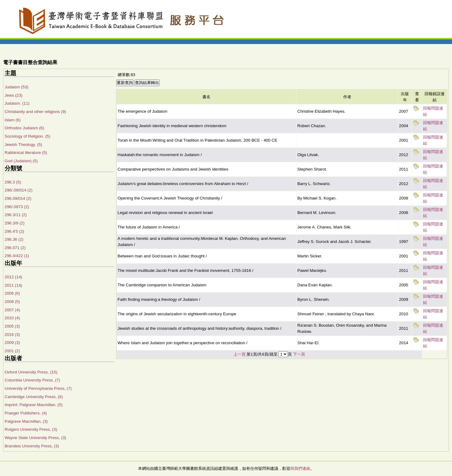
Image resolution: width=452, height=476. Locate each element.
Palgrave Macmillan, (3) (26, 421)
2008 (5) (12, 302)
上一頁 (240, 354)
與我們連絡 (300, 468)
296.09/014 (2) (18, 198)
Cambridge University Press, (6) (34, 397)
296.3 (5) (13, 182)
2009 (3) (12, 343)
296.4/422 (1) (17, 256)
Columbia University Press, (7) (32, 380)
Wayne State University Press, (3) (35, 438)
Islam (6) (13, 120)
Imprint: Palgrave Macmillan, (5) (34, 405)
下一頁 (299, 354)
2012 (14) (13, 277)
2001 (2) (12, 351)
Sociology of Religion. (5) (27, 136)
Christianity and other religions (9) (35, 112)
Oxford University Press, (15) (31, 372)
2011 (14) (13, 285)
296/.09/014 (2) (18, 190)
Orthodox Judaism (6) (24, 128)
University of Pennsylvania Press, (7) (38, 388)
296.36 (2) (14, 239)
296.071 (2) (15, 248)
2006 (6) (12, 293)
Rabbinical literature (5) (26, 153)
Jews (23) (14, 95)
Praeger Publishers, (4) (26, 413)
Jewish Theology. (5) (23, 145)
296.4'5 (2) (14, 231)
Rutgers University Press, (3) (31, 429)
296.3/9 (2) (14, 223)
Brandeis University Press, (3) (32, 446)
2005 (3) (12, 326)
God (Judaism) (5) (21, 161)
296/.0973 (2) (17, 207)
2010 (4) (12, 318)
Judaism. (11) (17, 103)
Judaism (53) (16, 87)
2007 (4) (12, 310)
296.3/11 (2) (16, 215)
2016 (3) (12, 335)
